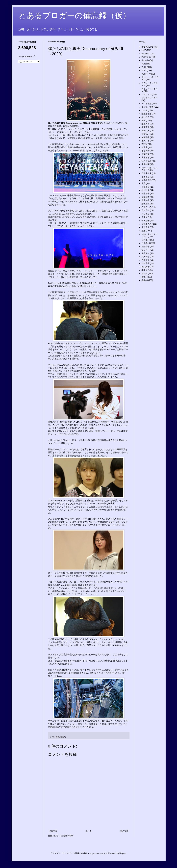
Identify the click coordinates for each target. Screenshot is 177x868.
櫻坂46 (145, 277)
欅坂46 (63, 737)
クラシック (147, 95)
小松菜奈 (146, 187)
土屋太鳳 (146, 227)
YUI (143, 64)
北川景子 (146, 263)
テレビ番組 (147, 104)
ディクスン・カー (150, 98)
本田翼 (145, 270)
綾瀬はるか (147, 114)
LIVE (144, 50)
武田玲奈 (146, 257)
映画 (58, 737)
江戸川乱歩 (147, 161)
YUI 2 (144, 67)
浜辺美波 (146, 253)
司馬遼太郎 (147, 180)
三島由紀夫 (147, 173)
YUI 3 (144, 71)
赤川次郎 (146, 210)
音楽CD (145, 134)
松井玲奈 (146, 190)
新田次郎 (146, 204)
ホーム (89, 831)
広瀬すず (146, 158)
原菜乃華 (146, 154)
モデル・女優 (148, 107)
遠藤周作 (146, 124)
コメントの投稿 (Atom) (63, 836)
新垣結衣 (146, 197)
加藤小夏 (146, 137)
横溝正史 (146, 127)
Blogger (123, 853)
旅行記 (145, 274)
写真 (144, 183)
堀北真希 (146, 267)
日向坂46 (146, 240)
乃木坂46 (146, 243)
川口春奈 (146, 214)
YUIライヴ (146, 74)
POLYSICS (146, 57)
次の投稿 (53, 831)
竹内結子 (146, 221)
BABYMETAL (147, 47)
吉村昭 (145, 144)
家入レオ (146, 141)
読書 (144, 231)
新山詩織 (146, 200)
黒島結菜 (146, 164)
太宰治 (145, 217)
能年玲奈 (146, 247)
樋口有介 (146, 250)
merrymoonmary (95, 853)
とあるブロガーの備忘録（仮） (74, 15)
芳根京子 (146, 260)
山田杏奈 (146, 177)
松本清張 (146, 194)
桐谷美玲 (146, 151)
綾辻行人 (146, 117)
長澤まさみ (147, 224)
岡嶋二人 (146, 131)
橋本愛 (145, 147)
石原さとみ (147, 207)
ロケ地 (145, 110)
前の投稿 (124, 831)
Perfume (145, 54)
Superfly (145, 60)
